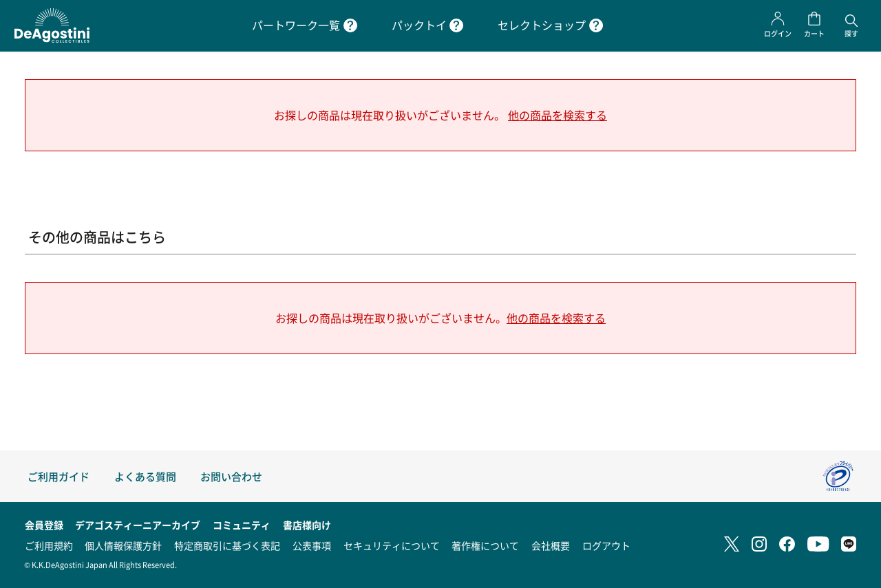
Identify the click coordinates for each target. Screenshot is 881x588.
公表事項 (312, 545)
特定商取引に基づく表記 (227, 545)
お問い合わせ (231, 476)
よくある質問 (145, 476)
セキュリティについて (392, 545)
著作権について (485, 545)
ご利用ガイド (59, 476)
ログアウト (606, 545)
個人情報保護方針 (123, 545)
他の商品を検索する (558, 115)
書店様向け (307, 525)
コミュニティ (242, 525)
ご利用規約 (49, 545)
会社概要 (551, 545)
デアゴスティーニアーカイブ (138, 525)
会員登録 (44, 525)
